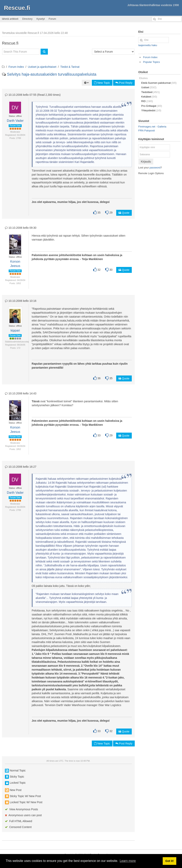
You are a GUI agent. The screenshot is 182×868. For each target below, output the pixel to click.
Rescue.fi (17, 8)
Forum (52, 19)
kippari (15, 330)
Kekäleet (149, 97)
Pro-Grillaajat (152, 106)
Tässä (36, 401)
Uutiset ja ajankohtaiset (42, 67)
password (155, 168)
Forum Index (16, 67)
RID (147, 101)
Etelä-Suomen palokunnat (159, 83)
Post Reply (124, 83)
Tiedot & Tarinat (70, 67)
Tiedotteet (150, 92)
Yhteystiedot (151, 110)
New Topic (102, 83)
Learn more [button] (128, 861)
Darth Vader (15, 121)
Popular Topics (152, 62)
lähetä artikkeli (10, 19)
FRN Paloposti (147, 131)
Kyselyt (41, 19)
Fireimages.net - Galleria (152, 127)
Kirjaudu (146, 162)
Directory (27, 19)
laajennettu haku (148, 45)
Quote (124, 213)
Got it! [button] (169, 861)
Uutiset (149, 87)
